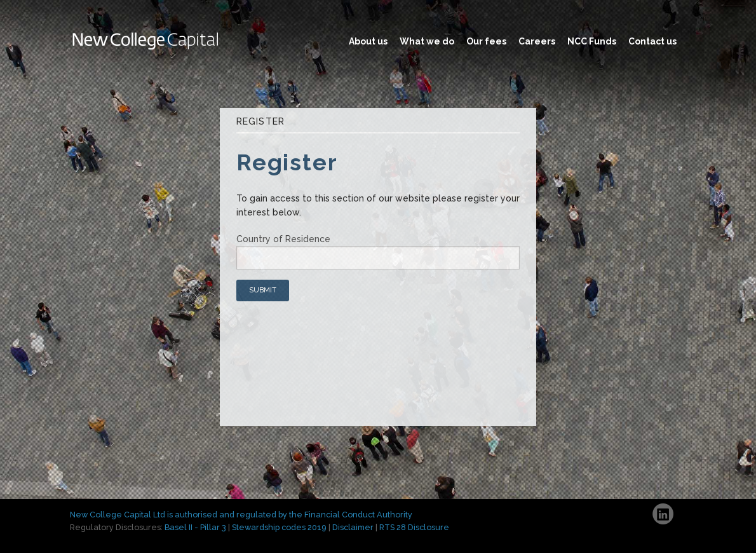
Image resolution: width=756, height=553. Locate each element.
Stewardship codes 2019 (279, 527)
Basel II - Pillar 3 (195, 527)
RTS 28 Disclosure (414, 527)
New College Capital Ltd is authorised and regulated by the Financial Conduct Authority (241, 515)
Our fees (486, 41)
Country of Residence (283, 239)
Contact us (652, 41)
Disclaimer (353, 527)
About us (368, 41)
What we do (427, 41)
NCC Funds (592, 41)
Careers (537, 41)
